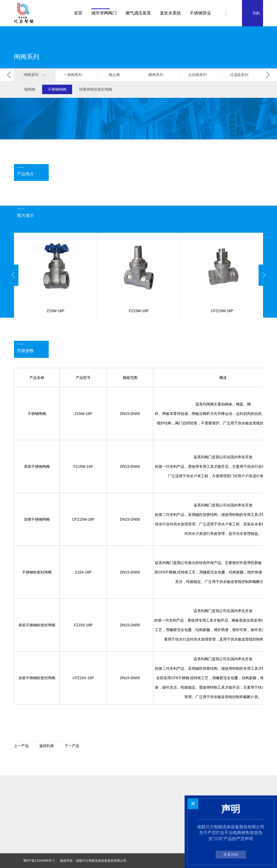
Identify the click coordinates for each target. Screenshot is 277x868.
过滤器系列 (243, 75)
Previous (13, 275)
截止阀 (118, 75)
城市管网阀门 (104, 13)
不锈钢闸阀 (57, 89)
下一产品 (72, 746)
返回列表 (47, 746)
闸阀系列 (35, 75)
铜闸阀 (30, 89)
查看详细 (231, 855)
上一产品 (21, 746)
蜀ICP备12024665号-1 (39, 861)
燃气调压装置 (138, 13)
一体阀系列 (76, 75)
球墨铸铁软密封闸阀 (96, 89)
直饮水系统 (170, 13)
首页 (78, 13)
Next (264, 275)
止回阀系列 (201, 75)
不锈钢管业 (200, 13)
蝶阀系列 (159, 75)
